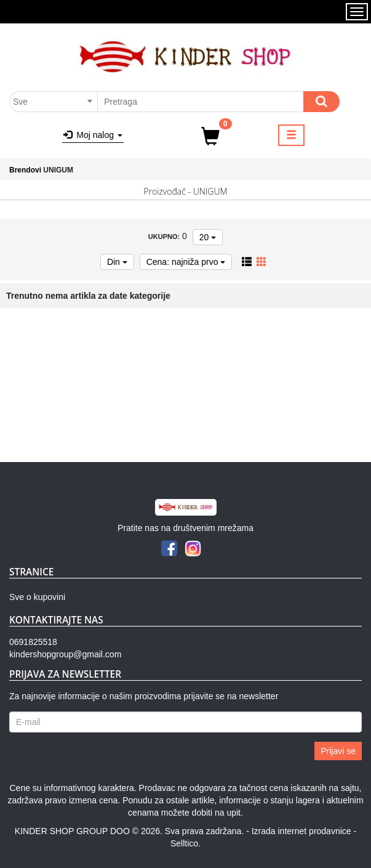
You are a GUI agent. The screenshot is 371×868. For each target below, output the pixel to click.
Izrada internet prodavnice (301, 831)
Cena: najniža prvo (186, 262)
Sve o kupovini (37, 597)
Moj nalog (93, 135)
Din (117, 262)
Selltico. (185, 843)
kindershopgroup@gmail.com (65, 654)
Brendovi (25, 170)
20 (208, 237)
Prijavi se (338, 751)
